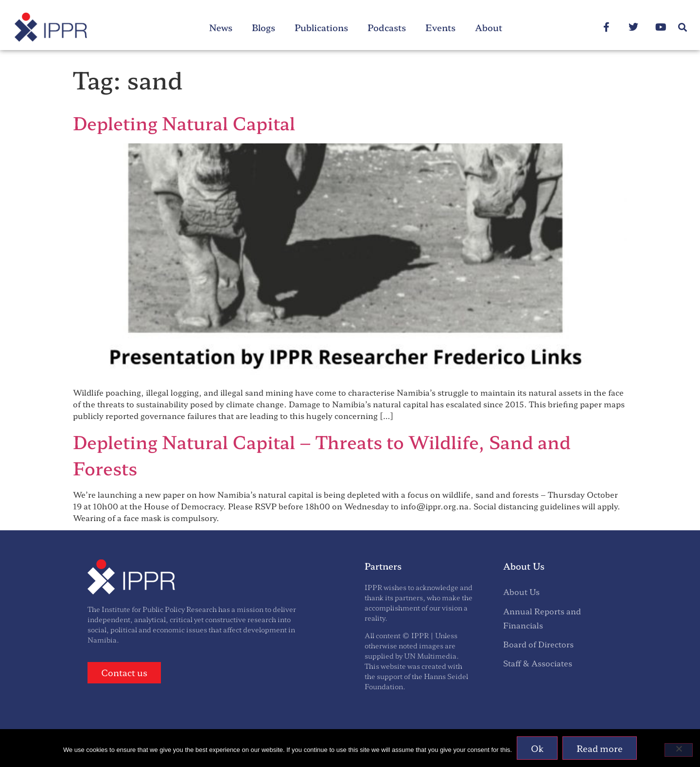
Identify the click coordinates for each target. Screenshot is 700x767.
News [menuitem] (221, 27)
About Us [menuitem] (521, 592)
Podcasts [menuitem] (387, 27)
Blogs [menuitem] (263, 27)
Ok (537, 748)
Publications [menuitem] (321, 27)
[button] (682, 27)
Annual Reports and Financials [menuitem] (542, 618)
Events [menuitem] (440, 27)
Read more (600, 748)
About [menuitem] (489, 27)
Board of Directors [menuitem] (538, 644)
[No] (679, 750)
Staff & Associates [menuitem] (538, 663)
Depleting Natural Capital (184, 122)
